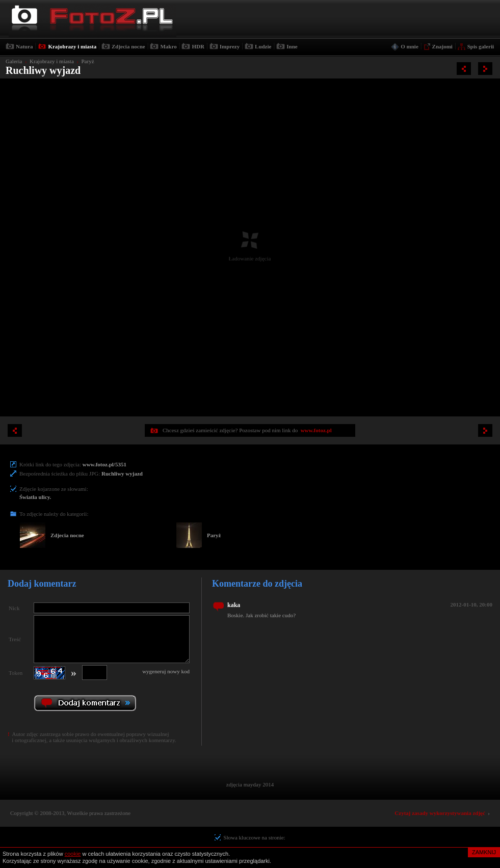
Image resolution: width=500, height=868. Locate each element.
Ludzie (263, 46)
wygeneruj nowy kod (166, 671)
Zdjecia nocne (128, 46)
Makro (168, 46)
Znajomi (442, 46)
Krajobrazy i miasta (72, 46)
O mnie (410, 46)
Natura (24, 46)
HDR (198, 46)
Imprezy (230, 46)
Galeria (14, 61)
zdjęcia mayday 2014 (250, 784)
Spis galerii (481, 46)
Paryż (87, 61)
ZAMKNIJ (484, 852)
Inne (292, 46)
